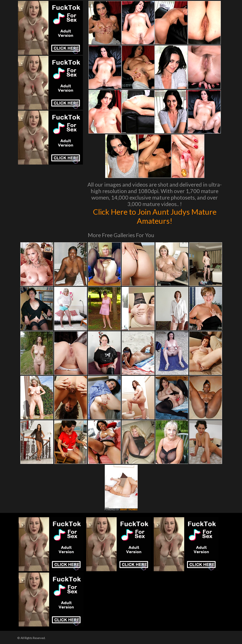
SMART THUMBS (129, 510)
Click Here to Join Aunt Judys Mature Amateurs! (155, 216)
